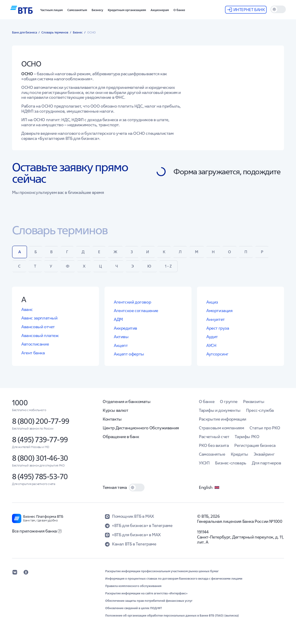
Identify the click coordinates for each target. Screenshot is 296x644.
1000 (20, 407)
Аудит (212, 341)
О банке (207, 406)
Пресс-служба (260, 415)
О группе (229, 406)
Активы (121, 341)
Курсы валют (116, 415)
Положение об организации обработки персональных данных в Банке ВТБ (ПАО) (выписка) (172, 620)
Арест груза (218, 333)
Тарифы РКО (247, 441)
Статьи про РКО (265, 432)
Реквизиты (254, 406)
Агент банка (33, 357)
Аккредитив (125, 333)
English (209, 492)
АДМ (118, 324)
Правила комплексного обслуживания (133, 590)
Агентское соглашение (136, 315)
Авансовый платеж (40, 340)
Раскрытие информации (223, 423)
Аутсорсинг (217, 359)
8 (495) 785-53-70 (40, 481)
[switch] (278, 9)
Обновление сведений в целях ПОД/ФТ (134, 613)
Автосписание (35, 349)
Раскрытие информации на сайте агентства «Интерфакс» (146, 598)
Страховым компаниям (221, 432)
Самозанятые (212, 459)
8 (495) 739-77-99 (40, 444)
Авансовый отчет (38, 331)
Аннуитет (216, 324)
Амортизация (219, 315)
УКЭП (204, 467)
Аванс (27, 314)
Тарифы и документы (220, 415)
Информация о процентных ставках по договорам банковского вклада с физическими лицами (174, 583)
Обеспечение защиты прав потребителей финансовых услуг (149, 605)
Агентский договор (132, 306)
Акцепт (121, 350)
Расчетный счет (214, 441)
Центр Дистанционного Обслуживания (141, 432)
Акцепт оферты (129, 359)
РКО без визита (214, 450)
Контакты (112, 423)
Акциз (212, 306)
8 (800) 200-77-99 (41, 426)
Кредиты (239, 459)
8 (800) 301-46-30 (40, 462)
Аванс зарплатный (39, 323)
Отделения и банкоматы (127, 406)
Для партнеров (267, 467)
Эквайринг (264, 459)
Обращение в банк (121, 441)
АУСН (211, 350)
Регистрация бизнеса (255, 450)
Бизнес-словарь (231, 467)
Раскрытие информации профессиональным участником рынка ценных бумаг (162, 576)
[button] (51, 10)
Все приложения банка (37, 535)
